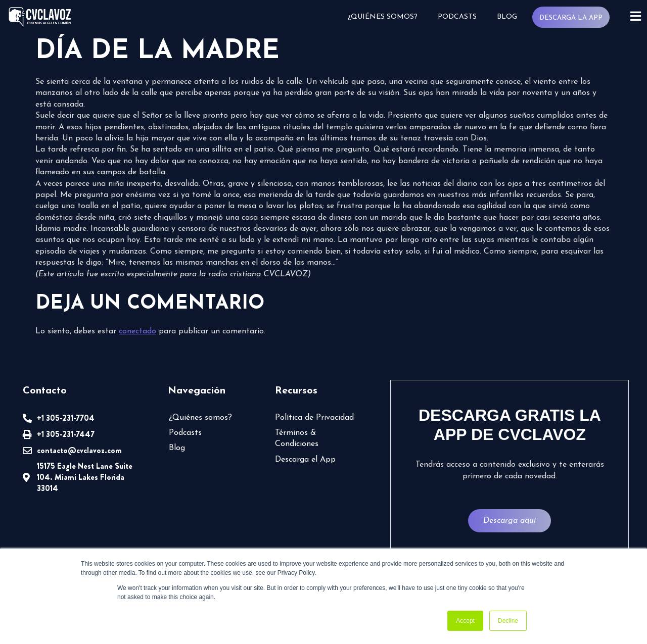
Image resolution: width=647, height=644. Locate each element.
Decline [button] (508, 621)
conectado (137, 331)
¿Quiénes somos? (382, 17)
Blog (506, 17)
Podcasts (457, 17)
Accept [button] (465, 621)
